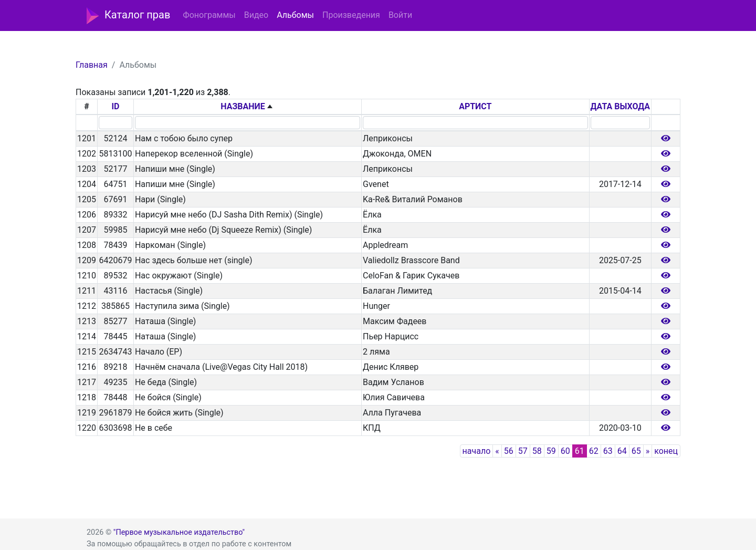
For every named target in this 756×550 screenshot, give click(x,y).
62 (594, 451)
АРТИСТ (475, 106)
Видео (256, 15)
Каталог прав (128, 16)
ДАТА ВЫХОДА (620, 106)
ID (115, 106)
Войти (400, 15)
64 (622, 451)
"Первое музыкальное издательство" (179, 532)
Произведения (351, 15)
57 (523, 451)
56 (509, 451)
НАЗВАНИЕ (243, 106)
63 (608, 451)
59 (551, 451)
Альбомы (295, 15)
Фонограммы (209, 15)
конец (666, 451)
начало (477, 451)
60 (565, 451)
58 (537, 451)
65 (636, 451)
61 (580, 451)
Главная (92, 65)
